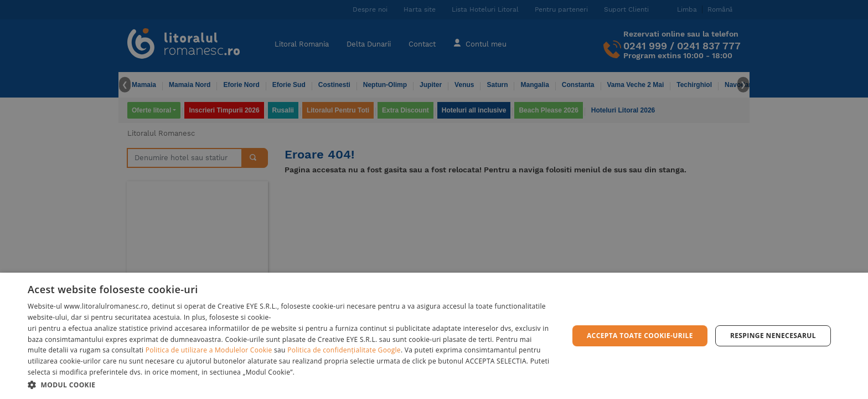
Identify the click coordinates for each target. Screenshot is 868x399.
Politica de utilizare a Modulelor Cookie (209, 350)
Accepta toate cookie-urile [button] (640, 336)
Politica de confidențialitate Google (344, 350)
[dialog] (434, 336)
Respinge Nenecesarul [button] (773, 336)
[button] (290, 384)
